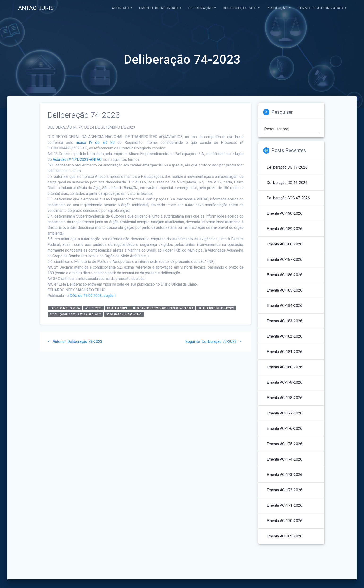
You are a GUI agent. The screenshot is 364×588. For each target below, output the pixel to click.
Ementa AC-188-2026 (284, 244)
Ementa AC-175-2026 (284, 444)
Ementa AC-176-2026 (284, 429)
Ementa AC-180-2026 (284, 367)
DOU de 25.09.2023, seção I (93, 296)
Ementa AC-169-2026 (284, 536)
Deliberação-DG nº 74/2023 (216, 308)
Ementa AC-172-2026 (284, 490)
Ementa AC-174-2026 (284, 459)
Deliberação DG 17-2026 (287, 167)
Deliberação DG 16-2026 (287, 183)
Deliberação (201, 8)
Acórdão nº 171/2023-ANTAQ (77, 159)
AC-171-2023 (93, 308)
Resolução (277, 8)
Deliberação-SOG (240, 8)
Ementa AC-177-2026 (284, 413)
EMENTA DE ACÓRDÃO (159, 8)
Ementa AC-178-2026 (284, 398)
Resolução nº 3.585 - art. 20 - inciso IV (75, 314)
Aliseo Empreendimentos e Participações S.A (163, 308)
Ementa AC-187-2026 (284, 259)
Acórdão (121, 8)
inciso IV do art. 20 (95, 142)
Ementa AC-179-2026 (284, 382)
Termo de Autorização (321, 8)
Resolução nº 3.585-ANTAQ (124, 314)
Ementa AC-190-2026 (284, 213)
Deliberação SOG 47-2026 (288, 198)
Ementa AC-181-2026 (284, 352)
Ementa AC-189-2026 (284, 229)
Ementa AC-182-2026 (284, 336)
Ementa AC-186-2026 (284, 275)
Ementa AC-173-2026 (284, 475)
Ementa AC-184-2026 (284, 306)
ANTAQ (36, 8)
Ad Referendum (117, 308)
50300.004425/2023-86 (65, 308)
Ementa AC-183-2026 (284, 321)
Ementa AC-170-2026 (284, 521)
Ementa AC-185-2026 (284, 290)
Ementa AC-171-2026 (284, 505)
